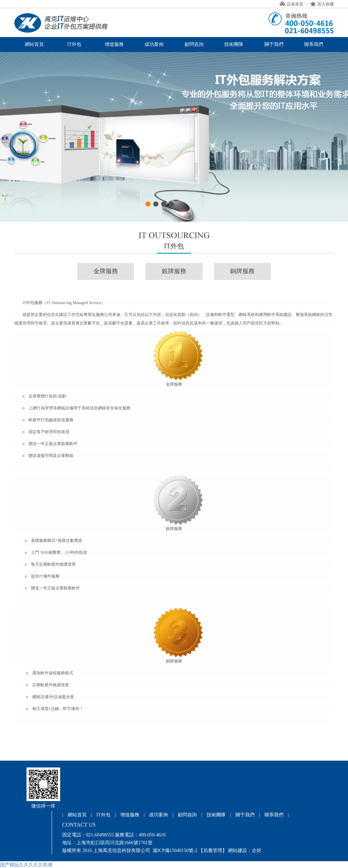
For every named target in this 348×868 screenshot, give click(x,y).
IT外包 (74, 44)
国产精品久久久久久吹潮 (26, 865)
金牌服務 (106, 271)
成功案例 (154, 44)
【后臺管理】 (213, 851)
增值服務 (114, 44)
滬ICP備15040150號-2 (175, 851)
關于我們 (274, 44)
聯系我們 (314, 44)
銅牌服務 (242, 271)
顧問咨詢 (194, 44)
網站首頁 (34, 44)
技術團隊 (234, 44)
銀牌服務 (174, 271)
